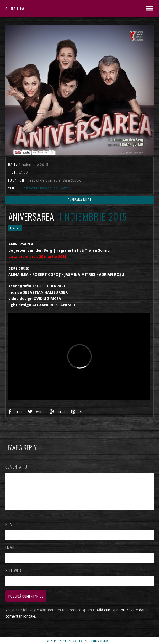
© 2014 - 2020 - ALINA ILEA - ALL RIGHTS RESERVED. (80, 641)
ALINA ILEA (15, 8)
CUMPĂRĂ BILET (80, 200)
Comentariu (18, 467)
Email (12, 554)
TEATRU (15, 228)
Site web (13, 577)
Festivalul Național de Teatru (46, 188)
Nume (11, 531)
